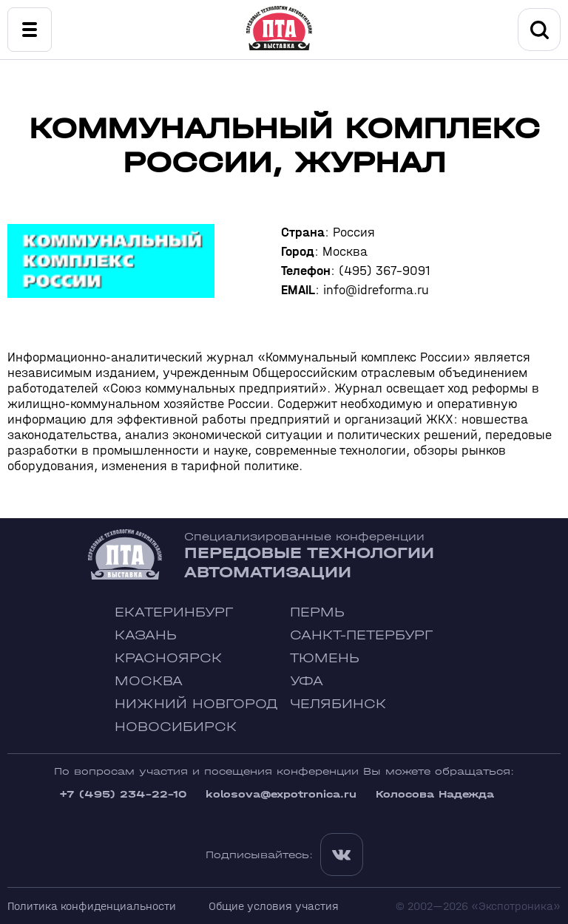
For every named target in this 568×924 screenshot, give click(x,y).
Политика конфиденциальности (92, 906)
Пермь (317, 612)
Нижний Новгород (196, 704)
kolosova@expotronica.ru (281, 794)
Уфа (307, 681)
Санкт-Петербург (361, 635)
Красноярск (168, 658)
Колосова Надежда (435, 794)
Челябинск (338, 704)
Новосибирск (176, 727)
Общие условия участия (274, 906)
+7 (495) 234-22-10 (123, 794)
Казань (146, 635)
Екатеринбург (174, 612)
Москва (149, 681)
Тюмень (325, 658)
